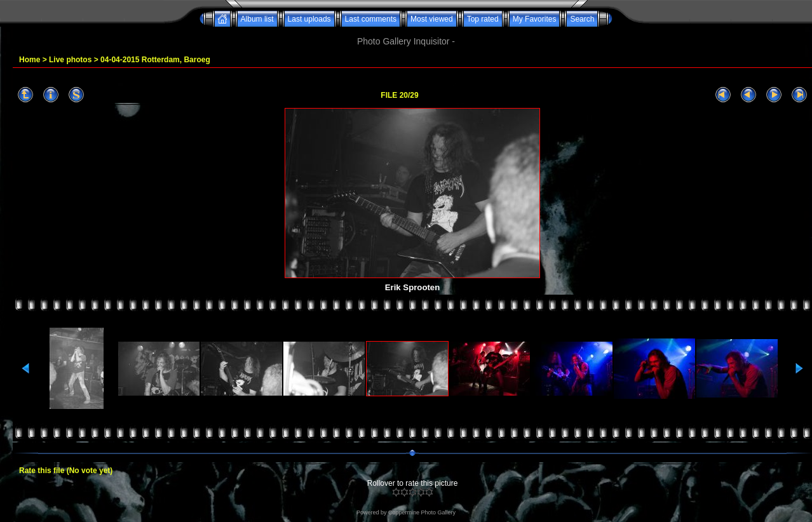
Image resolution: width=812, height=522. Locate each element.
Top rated (483, 19)
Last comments (371, 19)
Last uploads (309, 19)
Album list (257, 19)
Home (30, 60)
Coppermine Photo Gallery (422, 512)
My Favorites (535, 19)
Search (582, 19)
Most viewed (432, 19)
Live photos (70, 60)
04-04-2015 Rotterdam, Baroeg (155, 60)
